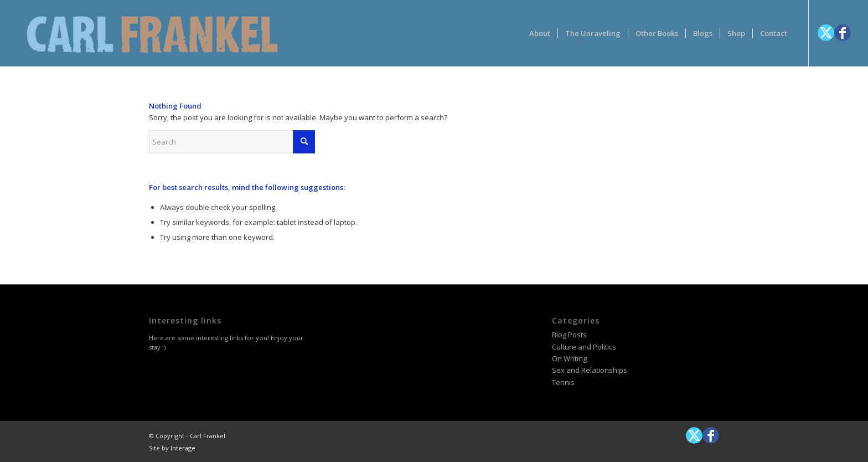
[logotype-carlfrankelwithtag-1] (152, 33)
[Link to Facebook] (843, 33)
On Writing (569, 358)
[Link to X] (826, 33)
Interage (183, 448)
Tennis (563, 382)
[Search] (232, 142)
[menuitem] (540, 33)
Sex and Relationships (590, 370)
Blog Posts (569, 335)
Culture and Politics (584, 347)
